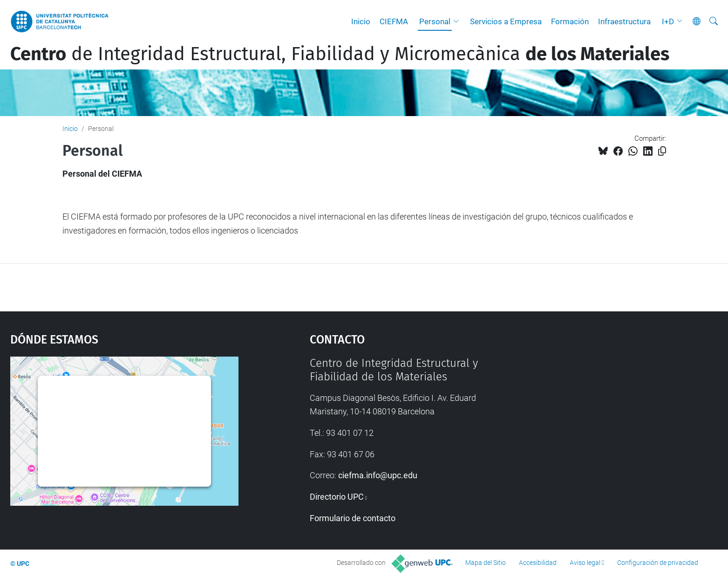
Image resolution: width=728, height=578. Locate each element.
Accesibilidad (538, 563)
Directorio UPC (337, 497)
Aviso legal (585, 563)
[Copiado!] (662, 151)
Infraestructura (624, 21)
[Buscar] (714, 21)
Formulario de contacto (353, 518)
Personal (435, 21)
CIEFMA (394, 21)
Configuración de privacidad (658, 563)
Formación (570, 21)
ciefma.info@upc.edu (378, 475)
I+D (668, 21)
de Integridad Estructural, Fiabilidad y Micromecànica (340, 54)
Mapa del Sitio (486, 563)
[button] (458, 21)
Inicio (361, 21)
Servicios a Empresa (506, 21)
